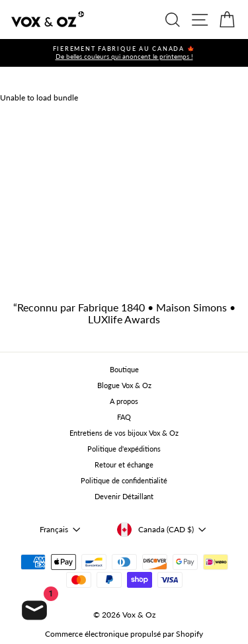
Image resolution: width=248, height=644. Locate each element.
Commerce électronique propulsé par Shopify (124, 634)
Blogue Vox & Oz (124, 385)
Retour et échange (124, 464)
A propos (124, 401)
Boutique (124, 369)
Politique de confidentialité (124, 480)
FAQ (124, 417)
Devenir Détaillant (124, 496)
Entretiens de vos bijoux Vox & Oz (124, 433)
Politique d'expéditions (124, 449)
